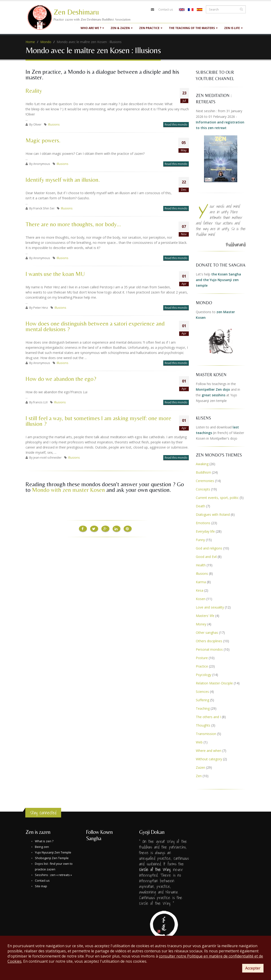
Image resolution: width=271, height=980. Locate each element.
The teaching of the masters (193, 28)
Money (201, 624)
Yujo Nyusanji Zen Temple (53, 852)
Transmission (206, 734)
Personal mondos (209, 649)
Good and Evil (206, 557)
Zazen (200, 767)
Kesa (200, 590)
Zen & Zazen (122, 28)
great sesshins (213, 395)
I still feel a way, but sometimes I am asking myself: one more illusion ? (98, 421)
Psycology (204, 675)
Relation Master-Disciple (214, 683)
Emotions (203, 523)
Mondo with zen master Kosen (68, 490)
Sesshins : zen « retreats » (53, 875)
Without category (209, 759)
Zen (199, 776)
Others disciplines (209, 641)
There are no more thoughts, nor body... (73, 224)
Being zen (42, 847)
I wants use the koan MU (55, 274)
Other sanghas (207, 633)
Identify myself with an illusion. (63, 180)
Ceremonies (205, 481)
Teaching (203, 708)
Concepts (203, 489)
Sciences (202, 692)
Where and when (209, 751)
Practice (202, 666)
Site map (41, 886)
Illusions (54, 124)
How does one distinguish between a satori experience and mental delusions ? (95, 326)
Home (30, 42)
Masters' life (205, 616)
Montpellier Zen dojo (213, 389)
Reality (34, 91)
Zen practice (151, 28)
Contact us (166, 9)
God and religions (209, 548)
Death (200, 506)
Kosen (201, 599)
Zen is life (233, 28)
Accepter (253, 968)
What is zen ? (44, 841)
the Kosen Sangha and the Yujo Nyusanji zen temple (218, 280)
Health (201, 565)
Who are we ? (92, 28)
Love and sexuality (210, 607)
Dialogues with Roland (213, 514)
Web (199, 742)
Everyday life (205, 531)
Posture (202, 658)
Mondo (46, 42)
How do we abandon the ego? (61, 379)
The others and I (208, 717)
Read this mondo (176, 124)
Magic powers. (43, 140)
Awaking (202, 464)
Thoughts (203, 725)
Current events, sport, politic (217, 498)
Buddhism (203, 472)
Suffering (202, 700)
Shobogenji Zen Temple (52, 858)
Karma (201, 582)
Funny (200, 540)
